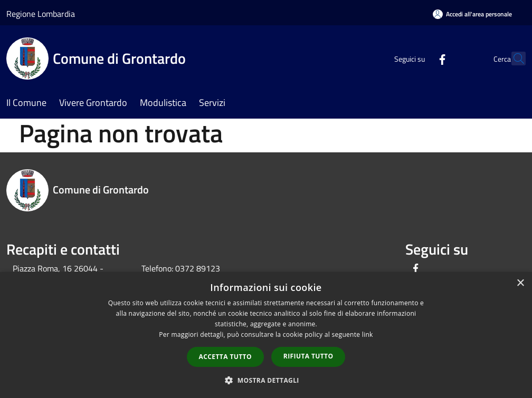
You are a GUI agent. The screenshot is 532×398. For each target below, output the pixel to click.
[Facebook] (419, 58)
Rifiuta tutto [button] (308, 356)
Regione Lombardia (41, 14)
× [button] (520, 283)
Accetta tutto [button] (225, 357)
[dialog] (266, 335)
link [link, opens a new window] (368, 334)
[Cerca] (513, 59)
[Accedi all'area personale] (472, 14)
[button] (266, 380)
